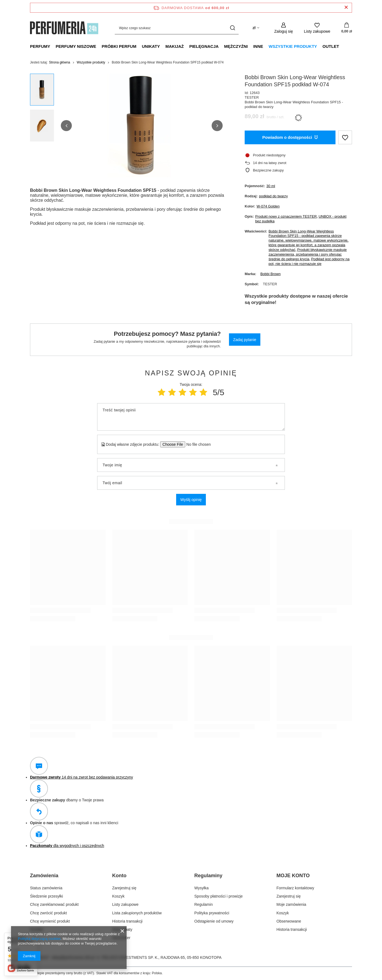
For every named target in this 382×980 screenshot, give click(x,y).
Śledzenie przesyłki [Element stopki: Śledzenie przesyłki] (47, 896)
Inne (258, 46)
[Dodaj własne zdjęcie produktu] (197, 444)
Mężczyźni (236, 46)
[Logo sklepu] (64, 28)
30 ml (271, 186)
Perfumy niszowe (76, 46)
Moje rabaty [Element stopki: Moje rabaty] (122, 929)
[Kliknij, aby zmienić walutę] (256, 28)
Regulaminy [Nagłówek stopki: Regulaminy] (208, 876)
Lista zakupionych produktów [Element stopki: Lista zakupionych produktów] (137, 913)
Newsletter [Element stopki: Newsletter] (121, 938)
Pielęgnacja (204, 46)
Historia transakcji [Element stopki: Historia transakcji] (127, 921)
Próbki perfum (119, 46)
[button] (66, 126)
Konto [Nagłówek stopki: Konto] (119, 876)
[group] (142, 125)
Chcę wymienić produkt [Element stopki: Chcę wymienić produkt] (50, 921)
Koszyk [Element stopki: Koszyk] (118, 896)
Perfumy (40, 46)
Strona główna (60, 62)
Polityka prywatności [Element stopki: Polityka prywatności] (212, 913)
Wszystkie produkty (293, 46)
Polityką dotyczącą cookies (39, 939)
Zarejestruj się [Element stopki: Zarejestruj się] (124, 888)
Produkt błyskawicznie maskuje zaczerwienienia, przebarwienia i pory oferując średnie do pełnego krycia (308, 254)
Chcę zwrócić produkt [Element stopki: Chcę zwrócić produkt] (48, 913)
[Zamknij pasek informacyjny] (346, 8)
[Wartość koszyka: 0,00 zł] (347, 28)
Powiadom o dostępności (290, 137)
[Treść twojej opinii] (191, 417)
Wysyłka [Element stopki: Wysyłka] (201, 888)
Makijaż (175, 46)
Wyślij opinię (191, 500)
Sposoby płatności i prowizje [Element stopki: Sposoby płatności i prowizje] (219, 896)
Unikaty (151, 46)
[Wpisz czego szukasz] (177, 28)
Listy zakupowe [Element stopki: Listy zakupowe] (125, 904)
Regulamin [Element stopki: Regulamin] (204, 904)
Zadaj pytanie (245, 340)
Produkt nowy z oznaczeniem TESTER (286, 216)
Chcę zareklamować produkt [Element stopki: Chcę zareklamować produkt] (54, 904)
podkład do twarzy (273, 196)
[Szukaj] (232, 28)
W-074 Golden (268, 206)
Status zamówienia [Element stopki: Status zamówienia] (46, 888)
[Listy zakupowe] (317, 28)
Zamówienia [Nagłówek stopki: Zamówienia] (44, 876)
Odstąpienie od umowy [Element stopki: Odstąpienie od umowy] (214, 921)
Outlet (331, 46)
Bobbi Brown (271, 274)
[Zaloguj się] (284, 28)
